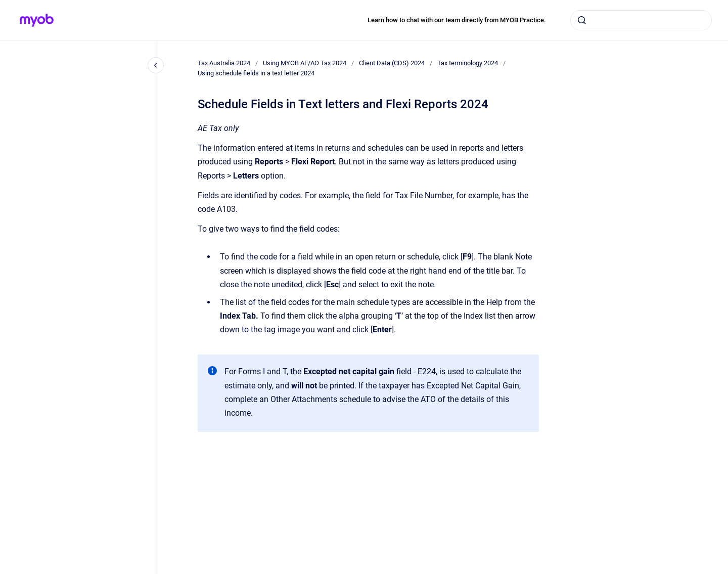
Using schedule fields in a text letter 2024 (256, 73)
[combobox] (641, 20)
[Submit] (582, 20)
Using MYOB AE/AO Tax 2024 (305, 63)
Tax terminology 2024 (468, 63)
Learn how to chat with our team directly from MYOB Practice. (457, 20)
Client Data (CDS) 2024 (392, 63)
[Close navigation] (156, 65)
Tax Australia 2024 (224, 63)
